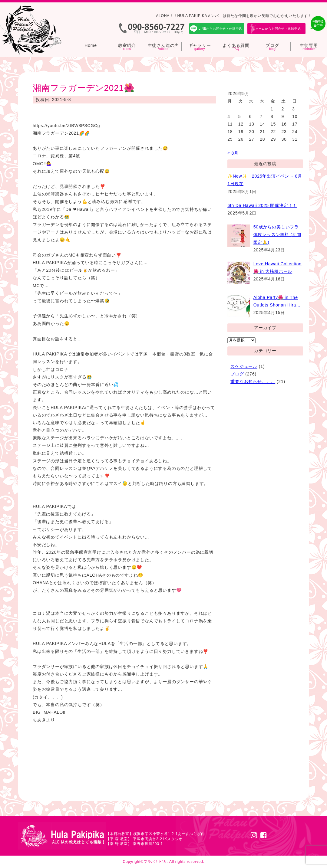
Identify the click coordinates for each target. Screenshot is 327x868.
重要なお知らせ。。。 (253, 382)
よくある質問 (236, 45)
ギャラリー (200, 45)
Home (91, 45)
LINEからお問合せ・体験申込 (220, 29)
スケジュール (244, 366)
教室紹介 (127, 45)
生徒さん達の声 (163, 45)
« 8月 (233, 153)
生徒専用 (309, 45)
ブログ (272, 45)
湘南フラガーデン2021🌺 (84, 88)
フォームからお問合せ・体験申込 (276, 29)
